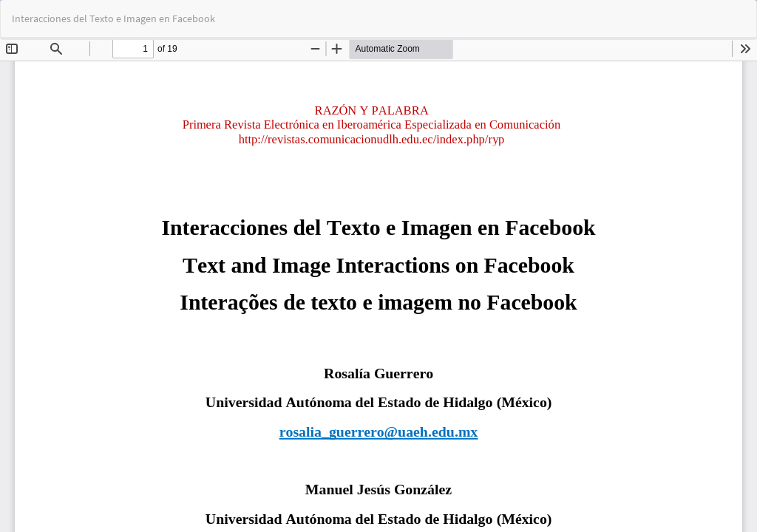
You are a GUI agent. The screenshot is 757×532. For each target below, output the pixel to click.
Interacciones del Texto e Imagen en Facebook (113, 18)
